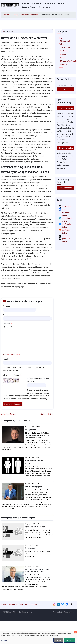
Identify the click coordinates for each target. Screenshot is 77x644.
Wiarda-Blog (37, 3)
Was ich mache (50, 3)
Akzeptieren (69, 640)
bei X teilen (67, 207)
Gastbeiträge (65, 47)
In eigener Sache (64, 66)
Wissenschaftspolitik (29, 15)
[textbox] (27, 340)
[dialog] (38, 638)
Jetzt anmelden (66, 188)
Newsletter (13, 604)
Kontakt (4, 604)
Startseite (25, 3)
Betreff (6, 315)
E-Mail (5, 359)
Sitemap (35, 604)
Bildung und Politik (64, 43)
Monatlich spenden (66, 108)
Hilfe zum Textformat (11, 354)
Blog (16, 15)
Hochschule (65, 51)
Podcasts (64, 54)
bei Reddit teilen (66, 232)
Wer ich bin (62, 3)
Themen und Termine (29, 7)
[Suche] (66, 85)
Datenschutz (58, 612)
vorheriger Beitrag (8, 414)
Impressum (69, 612)
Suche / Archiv (24, 604)
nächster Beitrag (47, 414)
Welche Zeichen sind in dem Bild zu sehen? (38, 380)
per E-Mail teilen (66, 240)
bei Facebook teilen (66, 212)
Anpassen (4, 640)
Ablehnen (58, 640)
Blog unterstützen (45, 7)
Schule (63, 58)
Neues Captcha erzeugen (4, 386)
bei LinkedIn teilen (67, 220)
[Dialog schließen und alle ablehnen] (76, 632)
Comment (7, 324)
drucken (65, 236)
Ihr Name (6, 306)
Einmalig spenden (66, 148)
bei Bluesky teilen (67, 226)
